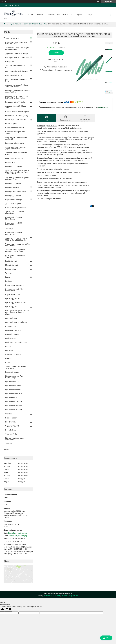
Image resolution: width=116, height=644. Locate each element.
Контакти (51, 15)
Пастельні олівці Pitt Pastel (16, 208)
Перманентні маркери (14, 200)
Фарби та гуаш (11, 124)
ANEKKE (9, 444)
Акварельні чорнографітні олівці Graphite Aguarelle (15, 250)
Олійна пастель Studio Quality (17, 116)
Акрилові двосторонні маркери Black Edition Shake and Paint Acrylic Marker (17, 172)
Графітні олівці (11, 261)
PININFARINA (11, 422)
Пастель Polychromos (14, 75)
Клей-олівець (10, 338)
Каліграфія (9, 62)
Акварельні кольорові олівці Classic (16, 154)
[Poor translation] (9, 610)
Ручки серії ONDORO (13, 406)
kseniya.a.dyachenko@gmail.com (19, 536)
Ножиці (8, 346)
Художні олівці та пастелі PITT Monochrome (17, 212)
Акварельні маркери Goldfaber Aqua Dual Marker (17, 86)
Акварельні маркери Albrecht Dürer (16, 80)
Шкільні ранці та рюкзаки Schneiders (15, 439)
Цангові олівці (11, 269)
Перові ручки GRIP (13, 295)
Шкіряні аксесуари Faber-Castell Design (15, 377)
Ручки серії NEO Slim (13, 386)
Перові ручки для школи (15, 285)
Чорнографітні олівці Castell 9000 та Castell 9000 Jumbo (16, 239)
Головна (31, 15)
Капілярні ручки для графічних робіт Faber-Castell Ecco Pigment (17, 312)
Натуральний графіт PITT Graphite (15, 256)
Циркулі (8, 362)
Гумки (8, 277)
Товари (40, 15)
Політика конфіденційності (70, 596)
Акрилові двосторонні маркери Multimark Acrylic (17, 179)
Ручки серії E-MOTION (14, 402)
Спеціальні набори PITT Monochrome (14, 218)
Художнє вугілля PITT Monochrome (14, 224)
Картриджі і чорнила (13, 330)
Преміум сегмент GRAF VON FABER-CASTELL (16, 43)
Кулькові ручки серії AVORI (16, 303)
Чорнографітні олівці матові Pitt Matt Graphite (17, 245)
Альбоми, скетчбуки (13, 354)
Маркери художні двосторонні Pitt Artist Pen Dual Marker (17, 97)
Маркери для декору (13, 183)
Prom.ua (69, 594)
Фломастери (10, 162)
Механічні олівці (11, 265)
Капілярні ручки (11, 318)
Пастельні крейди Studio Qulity (17, 112)
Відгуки (7, 449)
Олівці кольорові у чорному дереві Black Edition (16, 148)
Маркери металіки (12, 187)
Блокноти (9, 358)
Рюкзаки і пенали (12, 372)
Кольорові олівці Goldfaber (16, 102)
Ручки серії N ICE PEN (14, 410)
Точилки (8, 273)
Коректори (9, 350)
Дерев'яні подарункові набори (17, 54)
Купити (56, 53)
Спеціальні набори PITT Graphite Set (14, 233)
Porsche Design (11, 418)
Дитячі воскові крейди (14, 204)
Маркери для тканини (14, 166)
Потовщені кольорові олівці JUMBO (16, 133)
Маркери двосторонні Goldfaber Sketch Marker (17, 91)
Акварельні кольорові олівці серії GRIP (16, 138)
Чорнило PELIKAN (12, 426)
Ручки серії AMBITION (14, 394)
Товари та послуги (11, 38)
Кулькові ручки (11, 307)
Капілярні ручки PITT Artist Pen (17, 58)
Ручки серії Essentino (13, 390)
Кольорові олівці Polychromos (17, 71)
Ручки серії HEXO (12, 382)
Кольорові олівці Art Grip (15, 158)
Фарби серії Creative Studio (16, 120)
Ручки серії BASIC (12, 398)
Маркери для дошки (13, 196)
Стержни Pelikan (12, 434)
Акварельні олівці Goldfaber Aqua (16, 107)
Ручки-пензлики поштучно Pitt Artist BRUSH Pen (28, 24)
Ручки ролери (11, 326)
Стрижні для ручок (12, 334)
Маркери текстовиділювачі (16, 192)
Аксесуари (9, 229)
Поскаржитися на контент (51, 596)
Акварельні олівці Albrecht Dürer (15, 66)
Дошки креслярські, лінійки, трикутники (16, 367)
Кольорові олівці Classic (14, 143)
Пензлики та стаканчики (15, 128)
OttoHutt (8, 414)
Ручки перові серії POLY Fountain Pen (15, 290)
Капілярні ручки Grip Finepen (16, 322)
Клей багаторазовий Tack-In (16, 342)
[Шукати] (110, 15)
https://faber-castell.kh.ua (18, 533)
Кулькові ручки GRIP (13, 299)
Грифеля (9, 281)
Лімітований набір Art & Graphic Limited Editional (17, 49)
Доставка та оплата (66, 15)
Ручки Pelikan (10, 430)
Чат (106, 638)
